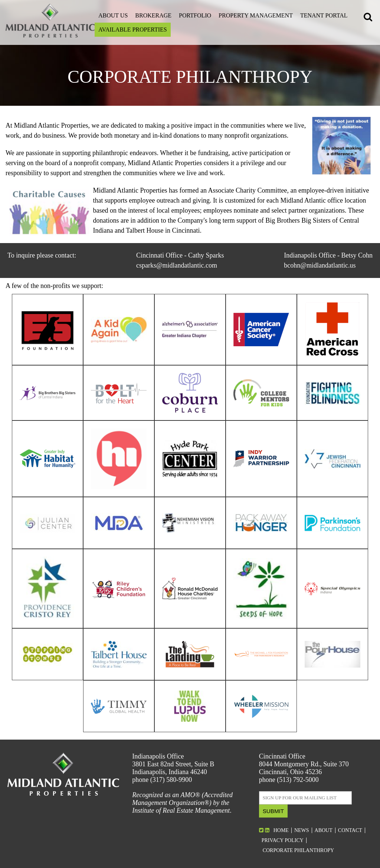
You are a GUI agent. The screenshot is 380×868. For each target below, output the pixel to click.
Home (281, 830)
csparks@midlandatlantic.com (177, 265)
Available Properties (133, 30)
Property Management (256, 15)
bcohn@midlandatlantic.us (320, 265)
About (324, 830)
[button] (369, 18)
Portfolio (195, 15)
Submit (273, 811)
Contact (350, 830)
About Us (113, 15)
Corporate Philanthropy (299, 850)
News (302, 830)
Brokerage (153, 15)
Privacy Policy (283, 840)
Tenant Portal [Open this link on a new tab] (324, 15)
